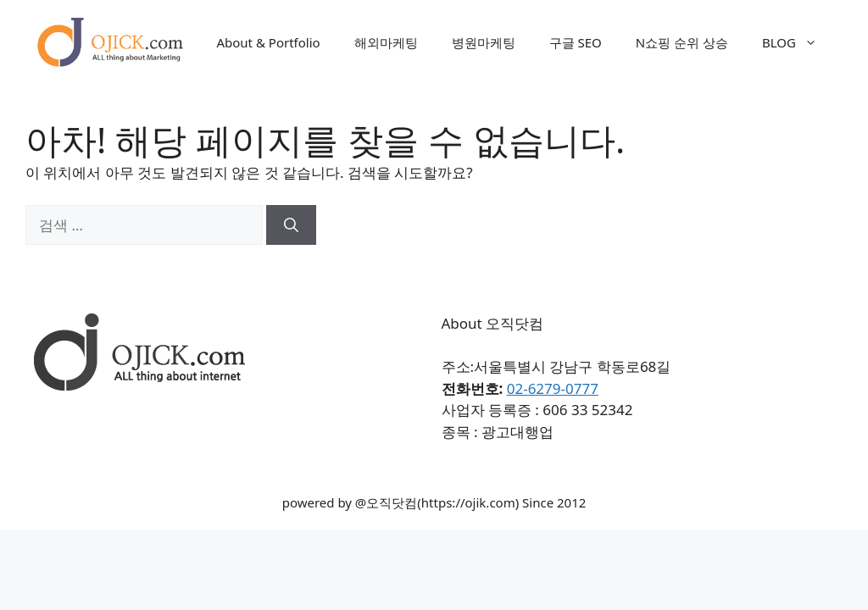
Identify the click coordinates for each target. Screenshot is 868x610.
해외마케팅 (386, 42)
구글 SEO (576, 42)
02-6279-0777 (553, 388)
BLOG (798, 42)
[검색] (291, 225)
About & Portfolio (268, 42)
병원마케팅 (484, 42)
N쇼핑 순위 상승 (682, 42)
